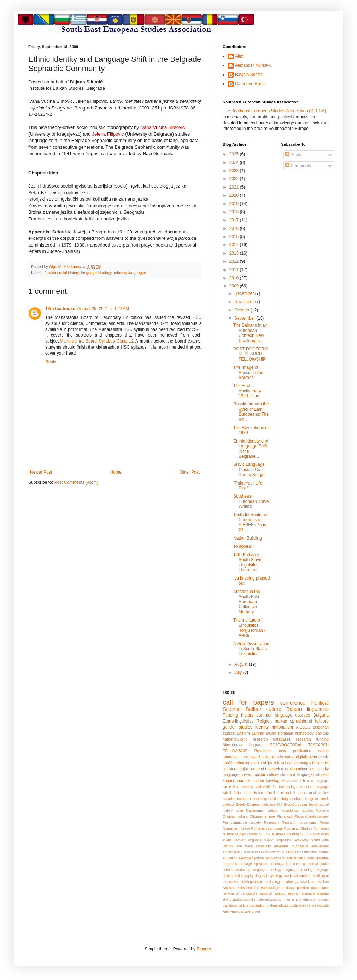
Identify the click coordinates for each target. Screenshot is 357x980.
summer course (251, 780)
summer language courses (283, 715)
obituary (288, 888)
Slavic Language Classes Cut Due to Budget (250, 470)
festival (291, 858)
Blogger (204, 949)
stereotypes (268, 899)
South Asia (320, 840)
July (239, 672)
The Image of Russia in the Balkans (248, 372)
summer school (289, 899)
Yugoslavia (300, 846)
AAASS (293, 781)
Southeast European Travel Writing (251, 501)
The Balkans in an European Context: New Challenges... (250, 333)
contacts (270, 852)
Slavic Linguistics (278, 840)
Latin (239, 810)
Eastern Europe (250, 733)
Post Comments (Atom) (76, 482)
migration (289, 769)
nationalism (282, 727)
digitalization (306, 757)
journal (313, 864)
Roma (324, 822)
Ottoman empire (262, 816)
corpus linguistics (290, 852)
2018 (235, 212)
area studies (253, 852)
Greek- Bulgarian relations (256, 804)
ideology (277, 864)
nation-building (235, 739)
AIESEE (303, 727)
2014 (235, 245)
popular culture (266, 774)
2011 (235, 270)
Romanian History (236, 828)
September (245, 318)
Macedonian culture (262, 810)
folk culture (306, 858)
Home (116, 472)
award (255, 757)
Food (272, 799)
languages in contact (311, 763)
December (245, 293)
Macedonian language (244, 745)
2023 (235, 171)
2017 (235, 220)
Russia (253, 834)
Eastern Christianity (252, 799)
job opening (295, 864)
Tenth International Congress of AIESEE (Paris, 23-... (251, 522)
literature (230, 769)
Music (271, 733)
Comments (298, 166)
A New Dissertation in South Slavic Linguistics (251, 649)
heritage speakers (254, 864)
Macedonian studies (297, 810)
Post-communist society (242, 822)
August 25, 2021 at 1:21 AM (103, 309)
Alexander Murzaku (253, 65)
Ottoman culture (235, 816)
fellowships (263, 763)
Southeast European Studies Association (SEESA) (279, 111)
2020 (235, 195)
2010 (235, 278)
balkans (322, 733)
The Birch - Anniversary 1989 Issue (247, 391)
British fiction (233, 793)
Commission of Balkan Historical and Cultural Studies (286, 793)
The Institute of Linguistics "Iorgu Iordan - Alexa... (249, 628)
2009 (235, 286)
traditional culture (236, 905)
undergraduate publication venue (291, 905)
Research (271, 822)
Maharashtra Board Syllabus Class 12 (97, 341)
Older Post (190, 472)
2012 (235, 261)
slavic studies (233, 899)
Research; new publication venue (292, 751)
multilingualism (251, 882)
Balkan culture (264, 709)
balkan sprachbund (293, 721)
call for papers (248, 702)
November (245, 302)
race (325, 888)
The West (244, 846)
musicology (272, 882)
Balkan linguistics (308, 709)
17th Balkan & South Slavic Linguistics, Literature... (248, 562)
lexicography (244, 876)
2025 (235, 154)
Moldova (322, 810)
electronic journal (251, 858)
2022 (235, 179)
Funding (230, 715)
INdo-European (296, 804)
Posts (293, 155)
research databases (272, 739)
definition (311, 852)
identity (262, 727)
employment (275, 858)
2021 (235, 187)
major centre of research (259, 769)
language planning (298, 870)
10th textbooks (60, 309)
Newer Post (41, 472)
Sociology (301, 840)
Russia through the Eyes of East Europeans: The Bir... (251, 412)
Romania (285, 733)
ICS (280, 804)
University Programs (272, 846)
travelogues (276, 780)
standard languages (297, 774)
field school (283, 763)
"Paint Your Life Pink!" (248, 486)
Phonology (285, 816)
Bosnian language (315, 787)
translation (258, 905)
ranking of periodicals (240, 893)
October (242, 310)
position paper (308, 888)
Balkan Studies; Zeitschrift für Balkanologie (264, 787)
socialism (251, 899)
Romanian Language (267, 828)
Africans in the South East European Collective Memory (247, 602)
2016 (235, 228)
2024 (235, 162)
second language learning (308, 893)
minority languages (130, 273)
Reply (51, 362)
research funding (312, 739)
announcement (235, 757)
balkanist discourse (278, 757)
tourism (323, 899)
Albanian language (314, 781)
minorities (306, 769)
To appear (243, 546)
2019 (235, 204)
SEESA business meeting (279, 834)
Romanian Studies (298, 828)
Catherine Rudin (250, 84)
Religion (264, 721)
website (323, 905)
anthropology (232, 852)
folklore (322, 721)
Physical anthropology (312, 816)
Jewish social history (62, 273)
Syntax (228, 846)
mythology (291, 882)
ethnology (244, 763)
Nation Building (248, 538)
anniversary (320, 846)
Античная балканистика (241, 911)
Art (225, 787)
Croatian (229, 799)
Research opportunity (299, 822)
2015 (235, 237)
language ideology (96, 273)
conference (293, 703)
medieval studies (297, 876)
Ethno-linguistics (238, 721)
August (242, 664)
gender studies (238, 727)
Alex (239, 56)
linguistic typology (269, 876)
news (247, 774)
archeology (305, 733)
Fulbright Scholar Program (298, 799)
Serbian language (247, 840)
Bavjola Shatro (249, 75)
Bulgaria (321, 715)
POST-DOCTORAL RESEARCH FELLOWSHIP (251, 354)
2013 (235, 253)
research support (272, 893)
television (309, 899)
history (247, 715)
